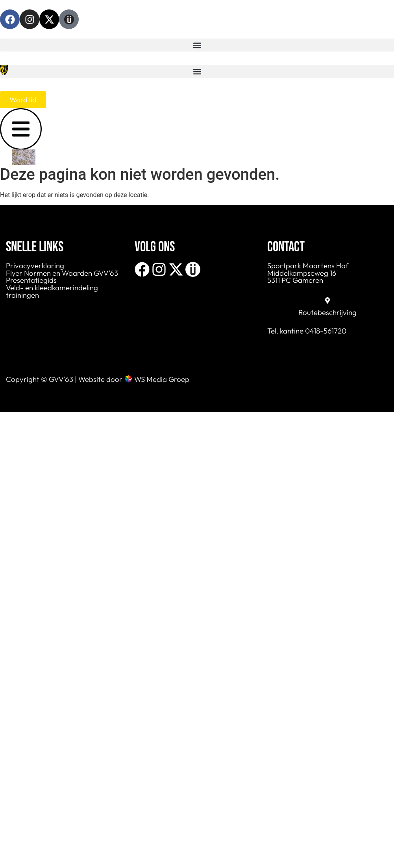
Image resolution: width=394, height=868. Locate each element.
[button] (197, 45)
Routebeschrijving (327, 312)
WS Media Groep (162, 379)
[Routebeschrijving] (327, 300)
